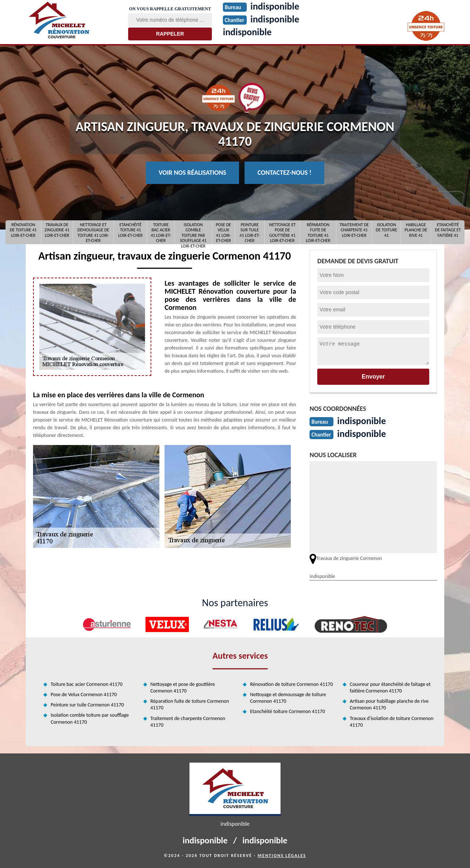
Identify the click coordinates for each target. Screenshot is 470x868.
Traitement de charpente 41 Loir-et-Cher (354, 230)
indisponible (247, 32)
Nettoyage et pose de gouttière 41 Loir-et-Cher (282, 232)
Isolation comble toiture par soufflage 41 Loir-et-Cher (193, 232)
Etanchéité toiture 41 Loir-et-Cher (131, 230)
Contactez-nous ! (284, 173)
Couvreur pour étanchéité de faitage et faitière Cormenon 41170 (390, 688)
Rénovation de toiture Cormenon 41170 (292, 684)
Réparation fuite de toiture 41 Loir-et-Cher (318, 232)
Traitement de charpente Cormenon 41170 (188, 722)
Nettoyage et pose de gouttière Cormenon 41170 (183, 688)
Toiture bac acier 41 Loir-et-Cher (161, 232)
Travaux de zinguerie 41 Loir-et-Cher (57, 230)
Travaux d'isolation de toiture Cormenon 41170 (392, 722)
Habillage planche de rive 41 (416, 230)
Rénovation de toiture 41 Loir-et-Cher (23, 230)
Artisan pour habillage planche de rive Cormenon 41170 (389, 704)
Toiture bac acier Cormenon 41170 (87, 684)
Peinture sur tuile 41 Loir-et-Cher (250, 232)
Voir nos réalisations (192, 173)
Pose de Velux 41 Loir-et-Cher (223, 232)
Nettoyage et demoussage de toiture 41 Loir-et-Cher (93, 232)
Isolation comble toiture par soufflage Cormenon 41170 (90, 718)
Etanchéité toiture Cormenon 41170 (288, 711)
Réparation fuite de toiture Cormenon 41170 (190, 704)
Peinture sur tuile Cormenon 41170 (87, 705)
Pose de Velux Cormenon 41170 (84, 695)
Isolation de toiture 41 (386, 230)
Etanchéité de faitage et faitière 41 (448, 230)
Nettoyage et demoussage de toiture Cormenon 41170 (288, 698)
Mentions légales (282, 856)
